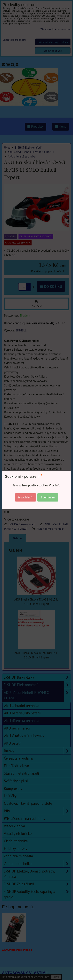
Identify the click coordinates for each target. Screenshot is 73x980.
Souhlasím (48, 497)
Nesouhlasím (26, 497)
